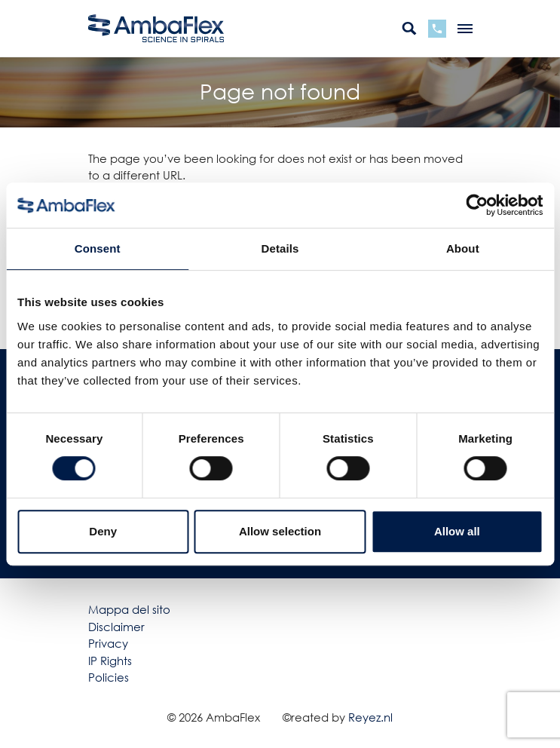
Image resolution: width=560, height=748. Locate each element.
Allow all (457, 531)
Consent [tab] (98, 248)
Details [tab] (280, 248)
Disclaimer (116, 627)
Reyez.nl (370, 717)
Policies (109, 677)
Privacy (108, 643)
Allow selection (280, 531)
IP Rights (110, 661)
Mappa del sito (129, 609)
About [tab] (463, 248)
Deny (103, 531)
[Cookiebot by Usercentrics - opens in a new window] (477, 205)
